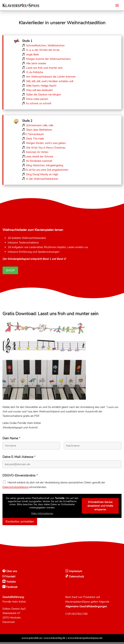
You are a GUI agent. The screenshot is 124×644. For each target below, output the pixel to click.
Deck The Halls (35, 139)
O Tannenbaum (35, 134)
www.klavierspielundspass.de (85, 640)
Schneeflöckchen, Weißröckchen (45, 46)
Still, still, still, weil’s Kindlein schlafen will (50, 81)
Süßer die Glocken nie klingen (44, 95)
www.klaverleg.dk (55, 640)
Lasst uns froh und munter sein (44, 68)
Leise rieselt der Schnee (39, 157)
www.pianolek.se (32, 640)
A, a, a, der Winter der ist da (43, 50)
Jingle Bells (32, 55)
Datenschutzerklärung (16, 489)
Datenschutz (76, 578)
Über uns (11, 573)
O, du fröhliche (35, 72)
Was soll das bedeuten (40, 90)
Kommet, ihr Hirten (37, 152)
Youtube (11, 584)
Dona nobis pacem (37, 99)
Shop (10, 272)
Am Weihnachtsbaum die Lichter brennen (51, 77)
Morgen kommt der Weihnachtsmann (48, 59)
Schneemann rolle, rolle (40, 125)
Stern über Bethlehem (39, 130)
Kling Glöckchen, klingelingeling (45, 165)
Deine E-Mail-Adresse (19, 459)
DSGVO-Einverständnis (20, 477)
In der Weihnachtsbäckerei (42, 179)
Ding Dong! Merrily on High (42, 174)
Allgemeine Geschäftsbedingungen (86, 608)
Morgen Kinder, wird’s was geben (46, 143)
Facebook (11, 589)
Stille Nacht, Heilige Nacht (41, 86)
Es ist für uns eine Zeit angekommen (47, 170)
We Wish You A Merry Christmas (46, 148)
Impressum (75, 573)
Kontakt (10, 578)
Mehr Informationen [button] (42, 515)
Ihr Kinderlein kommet (39, 161)
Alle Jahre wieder (36, 63)
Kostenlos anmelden (20, 523)
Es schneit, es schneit (39, 103)
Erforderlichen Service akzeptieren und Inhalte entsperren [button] (100, 508)
